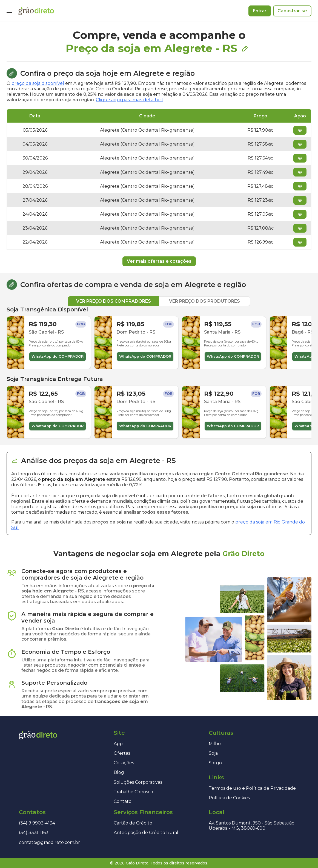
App (118, 744)
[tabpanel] (159, 372)
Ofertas (122, 753)
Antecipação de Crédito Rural (146, 833)
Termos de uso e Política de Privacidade (252, 788)
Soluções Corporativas (138, 782)
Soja (213, 753)
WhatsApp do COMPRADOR (58, 356)
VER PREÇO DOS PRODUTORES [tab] (204, 301)
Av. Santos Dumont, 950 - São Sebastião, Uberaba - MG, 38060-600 (252, 826)
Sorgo (215, 763)
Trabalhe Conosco (133, 792)
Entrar (260, 11)
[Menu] (9, 11)
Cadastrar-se (292, 11)
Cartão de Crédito (133, 823)
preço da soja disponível (38, 83)
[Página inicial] (36, 11)
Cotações (124, 763)
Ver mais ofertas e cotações (159, 261)
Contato (123, 801)
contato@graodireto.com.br (49, 842)
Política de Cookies (229, 798)
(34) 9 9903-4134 (37, 823)
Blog (119, 772)
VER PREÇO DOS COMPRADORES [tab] (114, 301)
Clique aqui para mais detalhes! (130, 100)
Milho (215, 744)
